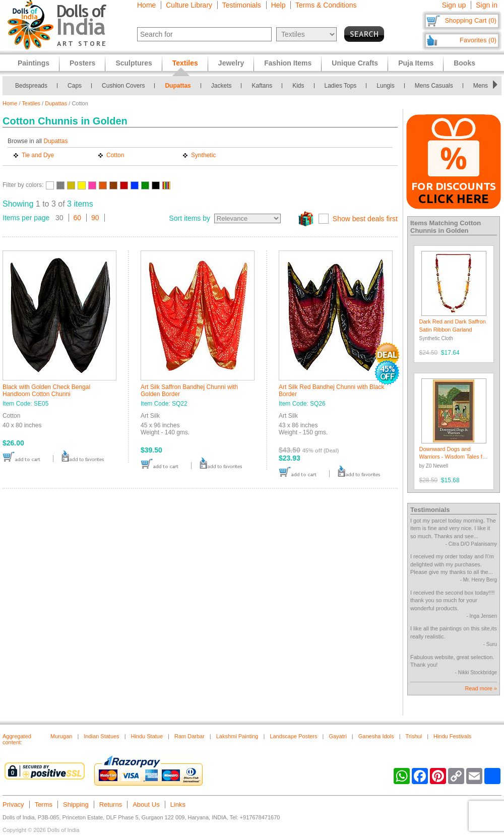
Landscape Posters (293, 736)
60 (78, 218)
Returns (111, 804)
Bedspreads (31, 86)
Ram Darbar (190, 736)
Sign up (454, 5)
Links (178, 804)
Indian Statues (101, 736)
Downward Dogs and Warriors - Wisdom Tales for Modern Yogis (453, 457)
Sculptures (134, 63)
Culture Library (189, 5)
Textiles (31, 103)
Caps (75, 86)
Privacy (13, 804)
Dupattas (178, 86)
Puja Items (416, 63)
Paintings (34, 63)
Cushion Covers (123, 86)
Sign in (487, 5)
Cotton (115, 155)
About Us (146, 804)
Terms (44, 804)
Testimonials (242, 5)
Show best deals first (365, 219)
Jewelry (231, 63)
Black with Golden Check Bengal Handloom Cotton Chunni (46, 391)
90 (95, 218)
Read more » (481, 688)
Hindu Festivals (452, 736)
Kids (298, 86)
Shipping (76, 804)
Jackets (222, 86)
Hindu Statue (147, 736)
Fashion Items (288, 63)
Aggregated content (17, 739)
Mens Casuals (434, 86)
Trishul (414, 736)
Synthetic (203, 155)
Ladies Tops (341, 86)
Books (464, 63)
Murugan (61, 736)
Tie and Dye (38, 155)
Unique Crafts (355, 63)
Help (278, 5)
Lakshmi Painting (237, 736)
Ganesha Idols (376, 736)
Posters (82, 63)
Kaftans (262, 86)
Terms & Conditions (326, 5)
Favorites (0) (478, 40)
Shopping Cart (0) (470, 20)
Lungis (385, 86)
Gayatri (337, 736)
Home (146, 5)
